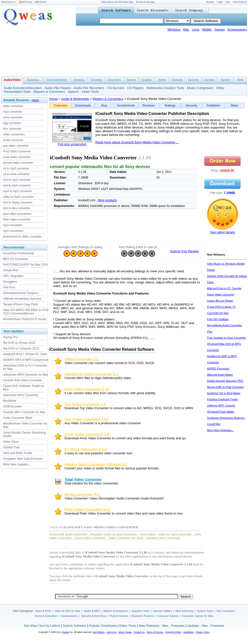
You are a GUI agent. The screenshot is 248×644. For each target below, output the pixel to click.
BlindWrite (10, 401)
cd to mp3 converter (16, 168)
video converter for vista (126, 538)
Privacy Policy (203, 632)
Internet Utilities (163, 611)
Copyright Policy (173, 632)
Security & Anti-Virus (94, 616)
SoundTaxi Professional (18, 253)
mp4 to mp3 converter (17, 191)
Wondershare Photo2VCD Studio (25, 319)
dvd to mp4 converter (17, 185)
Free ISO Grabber (218, 319)
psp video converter (16, 146)
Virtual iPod (10, 270)
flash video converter (17, 220)
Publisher (213, 105)
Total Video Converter (83, 479)
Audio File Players (58, 88)
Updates (193, 626)
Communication (57, 80)
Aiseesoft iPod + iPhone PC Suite (25, 354)
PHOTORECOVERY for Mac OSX (25, 265)
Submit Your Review (184, 251)
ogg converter (12, 123)
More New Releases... (220, 430)
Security (193, 80)
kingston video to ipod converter (114, 534)
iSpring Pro (10, 337)
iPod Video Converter (17, 151)
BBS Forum (41, 2)
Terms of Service (155, 632)
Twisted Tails (11, 447)
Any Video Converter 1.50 (86, 419)
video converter (13, 106)
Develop (96, 80)
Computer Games (168, 616)
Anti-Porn (9, 287)
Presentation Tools (17, 92)
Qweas (65, 632)
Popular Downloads (103, 626)
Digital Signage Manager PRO (225, 381)
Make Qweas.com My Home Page (117, 2)
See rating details (223, 232)
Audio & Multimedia (75, 99)
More (234, 105)
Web (240, 80)
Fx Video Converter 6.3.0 (86, 449)
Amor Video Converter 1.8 (87, 434)
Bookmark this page (145, 2)
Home (162, 80)
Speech (73, 92)
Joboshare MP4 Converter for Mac (26, 375)
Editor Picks (128, 626)
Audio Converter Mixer (18, 418)
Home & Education (46, 616)
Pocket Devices (119, 616)
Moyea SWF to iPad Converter (225, 387)
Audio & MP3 (92, 611)
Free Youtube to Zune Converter (226, 338)
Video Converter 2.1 (81, 359)
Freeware (178, 626)
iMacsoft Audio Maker (220, 375)
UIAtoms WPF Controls (221, 405)
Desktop (79, 80)
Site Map (30, 626)
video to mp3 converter (175, 534)
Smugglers (10, 282)
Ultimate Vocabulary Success (22, 299)
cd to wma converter (16, 174)
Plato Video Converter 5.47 (87, 510)
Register (210, 2)
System (226, 80)
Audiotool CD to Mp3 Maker (224, 393)
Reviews (149, 105)
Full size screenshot (72, 144)
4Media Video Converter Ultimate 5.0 (96, 464)
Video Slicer (11, 442)
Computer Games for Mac (198, 616)
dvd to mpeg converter (18, 202)
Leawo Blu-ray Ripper (220, 301)
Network (177, 80)
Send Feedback (240, 2)
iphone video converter (18, 163)
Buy (104, 105)
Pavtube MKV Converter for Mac (24, 412)
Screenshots (126, 105)
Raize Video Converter (221, 294)
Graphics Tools (140, 611)
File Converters (226, 611)
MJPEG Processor (218, 368)
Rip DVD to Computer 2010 (21, 349)
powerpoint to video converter (22, 237)
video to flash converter (18, 197)
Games (220, 29)
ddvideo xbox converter (163, 538)
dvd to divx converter (17, 208)
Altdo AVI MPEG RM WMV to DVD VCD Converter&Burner (26, 312)
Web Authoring (184, 611)
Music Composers (200, 88)
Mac (186, 29)
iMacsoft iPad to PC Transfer (224, 288)
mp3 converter (12, 112)
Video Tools (90, 92)
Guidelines (189, 632)
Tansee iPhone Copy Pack (20, 304)
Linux (196, 29)
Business (33, 80)
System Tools (205, 611)
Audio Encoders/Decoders (23, 88)
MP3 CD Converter (15, 259)
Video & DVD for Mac (67, 611)
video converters (14, 134)
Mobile (207, 29)
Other (220, 88)
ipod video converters (17, 214)
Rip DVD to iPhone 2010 (19, 343)
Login (220, 2)
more (35, 100)
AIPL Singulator (13, 276)
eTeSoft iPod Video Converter (22, 380)
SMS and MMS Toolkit (18, 453)
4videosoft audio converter (68, 534)
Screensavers (237, 29)
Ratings (170, 105)
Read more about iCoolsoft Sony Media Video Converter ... (137, 142)
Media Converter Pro (83, 495)
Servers (209, 80)
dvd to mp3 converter (17, 180)
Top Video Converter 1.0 (85, 404)
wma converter (13, 117)
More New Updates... (17, 464)
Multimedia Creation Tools (165, 88)
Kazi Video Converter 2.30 (87, 389)
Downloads (83, 105)
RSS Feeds (26, 2)
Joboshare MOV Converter (21, 395)
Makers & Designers (116, 611)
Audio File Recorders (89, 88)
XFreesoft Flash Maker (221, 412)
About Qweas (9, 2)
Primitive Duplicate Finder (222, 399)
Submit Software (74, 626)
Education (114, 80)
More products (107, 200)
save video (148, 534)
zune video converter (17, 157)
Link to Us (111, 632)
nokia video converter (90, 538)
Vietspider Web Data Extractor (23, 459)
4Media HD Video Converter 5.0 (91, 374)
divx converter (12, 129)
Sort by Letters (50, 626)
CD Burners (116, 88)
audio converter (13, 140)
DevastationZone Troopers (20, 293)
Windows (174, 29)
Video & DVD (43, 611)
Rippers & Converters (49, 92)
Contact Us (139, 632)
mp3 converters (13, 231)
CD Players (135, 88)
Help (228, 2)
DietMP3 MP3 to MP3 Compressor (26, 360)
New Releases (149, 626)
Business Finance (143, 616)
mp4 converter (12, 225)
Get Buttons (99, 632)
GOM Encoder (12, 406)
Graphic (146, 80)
